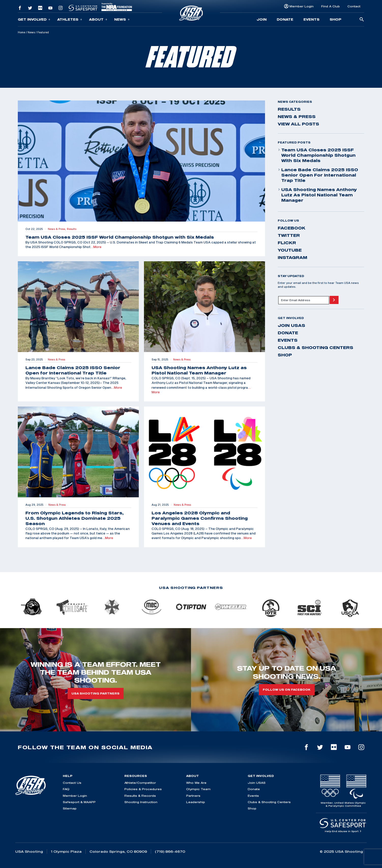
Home (21, 32)
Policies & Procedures (143, 789)
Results (289, 109)
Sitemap (70, 808)
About (98, 19)
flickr (287, 243)
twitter (289, 235)
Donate (285, 19)
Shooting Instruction (141, 802)
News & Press (297, 117)
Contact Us (72, 783)
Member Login (302, 6)
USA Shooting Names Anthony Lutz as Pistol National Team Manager (317, 195)
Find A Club (330, 6)
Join (262, 19)
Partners (193, 796)
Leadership (196, 802)
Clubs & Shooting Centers (315, 348)
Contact (354, 6)
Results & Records (140, 796)
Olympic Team (198, 789)
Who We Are (196, 783)
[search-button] (362, 20)
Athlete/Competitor (140, 783)
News (122, 19)
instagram (292, 257)
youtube (290, 250)
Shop (335, 19)
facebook (292, 228)
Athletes (70, 19)
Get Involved (34, 19)
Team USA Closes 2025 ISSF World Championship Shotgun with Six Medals (317, 155)
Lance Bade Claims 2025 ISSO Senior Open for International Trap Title (318, 175)
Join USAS (291, 325)
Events (311, 19)
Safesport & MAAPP (79, 802)
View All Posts (298, 124)
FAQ (66, 789)
